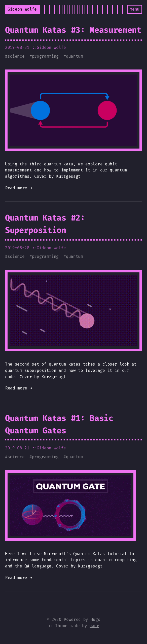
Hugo (96, 619)
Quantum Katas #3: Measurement (73, 30)
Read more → (19, 188)
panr (94, 626)
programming (45, 56)
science (16, 56)
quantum (75, 56)
